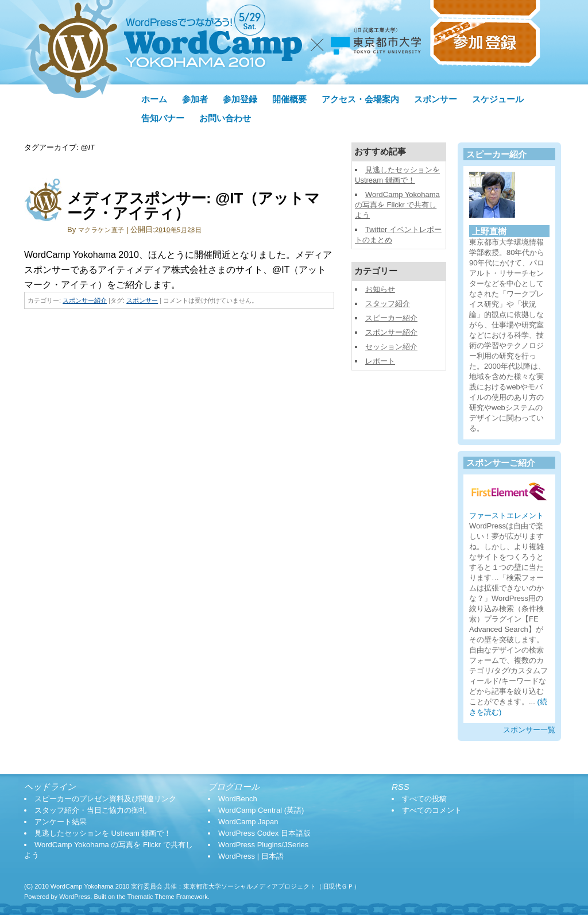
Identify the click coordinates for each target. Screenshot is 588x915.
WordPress (75, 897)
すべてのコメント (432, 810)
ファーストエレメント (506, 516)
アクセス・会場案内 (360, 99)
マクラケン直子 (101, 230)
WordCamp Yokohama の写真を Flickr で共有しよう (397, 205)
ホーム (154, 99)
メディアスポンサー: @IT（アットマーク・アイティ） (194, 206)
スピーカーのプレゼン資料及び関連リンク (105, 799)
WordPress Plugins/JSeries (263, 845)
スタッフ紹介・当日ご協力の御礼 (90, 810)
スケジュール (498, 99)
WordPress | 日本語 (251, 856)
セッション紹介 (391, 347)
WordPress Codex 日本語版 (264, 833)
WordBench (238, 799)
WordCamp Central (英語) (261, 810)
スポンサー (436, 99)
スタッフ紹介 (388, 304)
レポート (380, 361)
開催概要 (289, 99)
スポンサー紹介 (85, 300)
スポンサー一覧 (529, 730)
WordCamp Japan (248, 822)
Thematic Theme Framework (167, 897)
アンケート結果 (61, 822)
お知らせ (380, 289)
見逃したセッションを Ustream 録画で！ (103, 833)
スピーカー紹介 (391, 318)
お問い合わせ (225, 118)
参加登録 (240, 99)
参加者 (195, 99)
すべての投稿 (424, 799)
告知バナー (163, 118)
